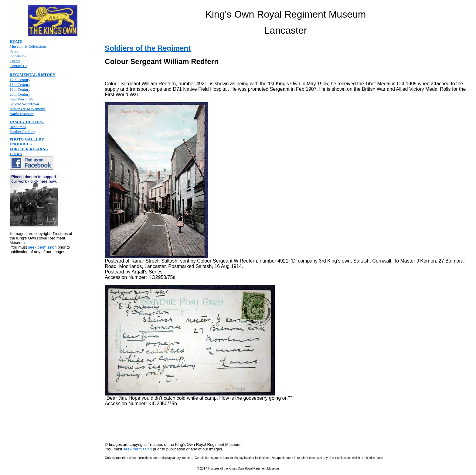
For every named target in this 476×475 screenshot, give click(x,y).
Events (15, 61)
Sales (14, 51)
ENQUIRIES (21, 144)
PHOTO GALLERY (27, 139)
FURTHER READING (29, 149)
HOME (16, 41)
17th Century (20, 80)
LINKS (16, 154)
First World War (22, 99)
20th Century (20, 94)
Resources (18, 127)
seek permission (42, 247)
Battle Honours (22, 114)
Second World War (25, 104)
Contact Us (19, 66)
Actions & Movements (28, 109)
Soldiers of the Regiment (148, 48)
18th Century (20, 85)
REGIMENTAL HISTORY (33, 75)
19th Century (20, 89)
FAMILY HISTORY (27, 122)
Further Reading (23, 132)
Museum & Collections (28, 46)
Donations (18, 56)
